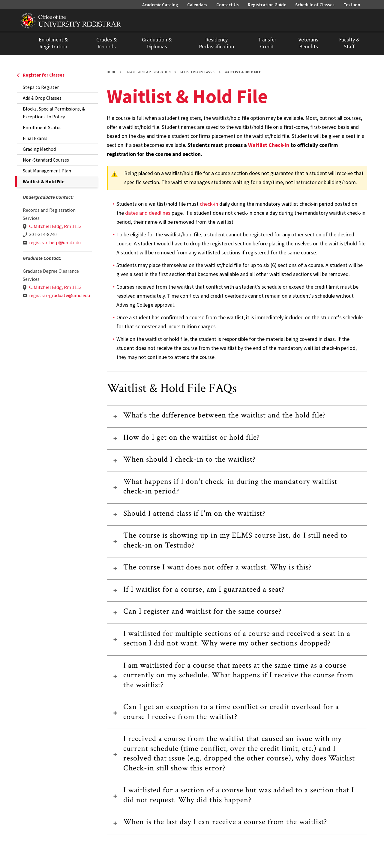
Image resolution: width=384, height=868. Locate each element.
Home (111, 72)
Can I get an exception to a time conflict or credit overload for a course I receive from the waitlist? (231, 712)
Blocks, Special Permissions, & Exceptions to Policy (54, 113)
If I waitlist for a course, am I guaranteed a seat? (204, 589)
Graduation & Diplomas (157, 43)
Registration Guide (267, 5)
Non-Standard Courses (46, 160)
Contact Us (228, 5)
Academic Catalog (160, 5)
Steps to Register (41, 87)
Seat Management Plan (47, 171)
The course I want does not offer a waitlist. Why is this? (217, 567)
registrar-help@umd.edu (55, 242)
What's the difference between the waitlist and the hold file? (225, 415)
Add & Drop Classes (42, 98)
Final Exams (35, 138)
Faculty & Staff (349, 43)
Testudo (352, 5)
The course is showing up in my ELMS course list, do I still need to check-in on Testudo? (235, 540)
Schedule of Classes (315, 5)
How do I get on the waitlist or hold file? (192, 437)
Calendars (197, 5)
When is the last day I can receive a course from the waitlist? (225, 822)
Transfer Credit (267, 43)
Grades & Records (106, 43)
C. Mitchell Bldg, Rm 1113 (55, 226)
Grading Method (39, 149)
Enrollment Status (42, 127)
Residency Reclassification (216, 43)
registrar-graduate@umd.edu (60, 295)
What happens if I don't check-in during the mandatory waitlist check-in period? (230, 486)
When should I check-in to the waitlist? (190, 459)
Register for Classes (41, 75)
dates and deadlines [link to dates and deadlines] (148, 213)
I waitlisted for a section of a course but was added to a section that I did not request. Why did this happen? (239, 795)
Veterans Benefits (308, 43)
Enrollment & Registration (53, 43)
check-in (209, 204)
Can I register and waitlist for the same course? (202, 611)
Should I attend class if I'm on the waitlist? (194, 513)
